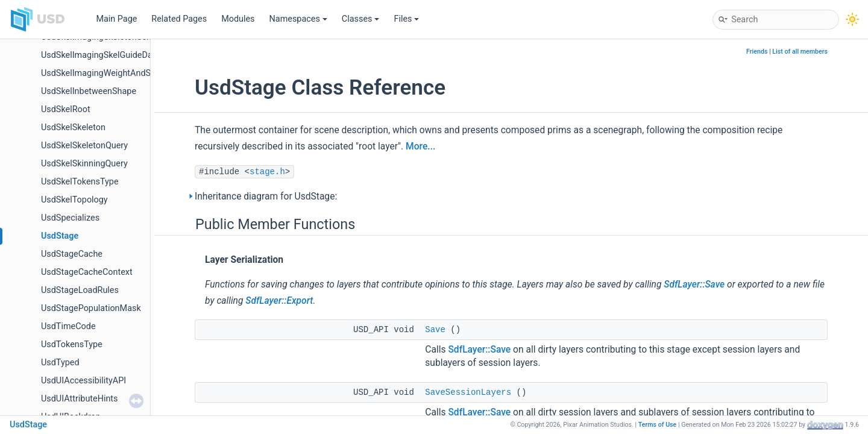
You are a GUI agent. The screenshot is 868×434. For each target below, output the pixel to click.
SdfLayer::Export (279, 301)
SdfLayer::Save (694, 285)
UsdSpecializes (70, 218)
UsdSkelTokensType (80, 182)
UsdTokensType (72, 344)
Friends (757, 52)
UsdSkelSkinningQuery (84, 164)
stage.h (267, 172)
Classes (361, 19)
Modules (238, 19)
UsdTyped (60, 363)
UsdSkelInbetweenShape (89, 91)
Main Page (116, 19)
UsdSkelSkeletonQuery (84, 146)
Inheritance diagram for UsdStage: (266, 197)
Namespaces (298, 19)
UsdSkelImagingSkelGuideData (100, 55)
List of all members (800, 52)
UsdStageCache (72, 254)
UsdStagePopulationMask (91, 308)
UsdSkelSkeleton (73, 127)
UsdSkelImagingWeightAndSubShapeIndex (123, 73)
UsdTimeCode (68, 326)
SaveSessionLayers (468, 392)
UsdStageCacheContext (87, 272)
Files (406, 19)
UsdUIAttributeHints (80, 399)
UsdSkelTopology (74, 200)
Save (435, 330)
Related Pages (179, 19)
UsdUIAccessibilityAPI (83, 381)
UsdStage (60, 236)
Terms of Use (658, 425)
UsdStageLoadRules (80, 290)
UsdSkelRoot (66, 109)
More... (420, 146)
